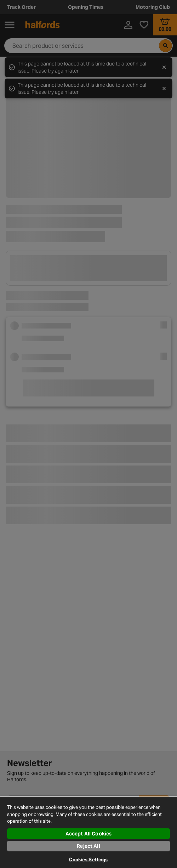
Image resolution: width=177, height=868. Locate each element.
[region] (88, 832)
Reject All (88, 846)
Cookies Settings (88, 860)
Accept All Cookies (89, 834)
